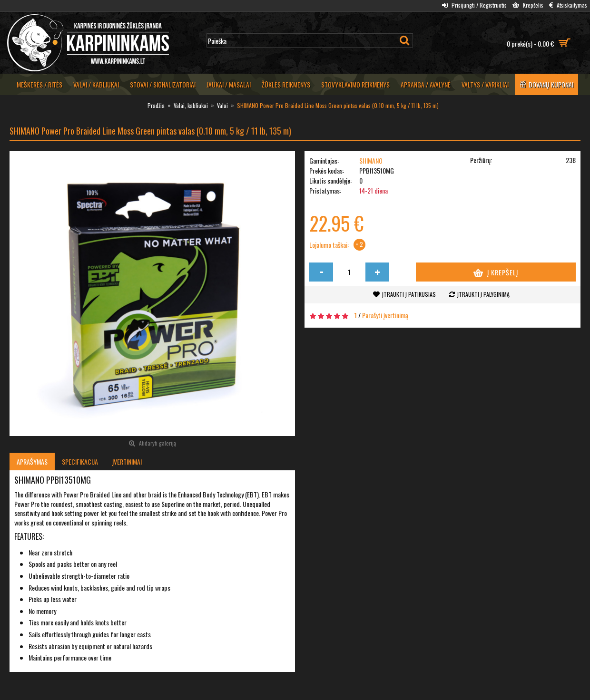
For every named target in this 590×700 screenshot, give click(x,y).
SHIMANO (371, 160)
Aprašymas (32, 462)
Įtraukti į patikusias (409, 294)
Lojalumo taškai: (329, 245)
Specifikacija (80, 462)
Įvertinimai (127, 462)
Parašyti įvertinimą (385, 315)
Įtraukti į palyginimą (483, 294)
